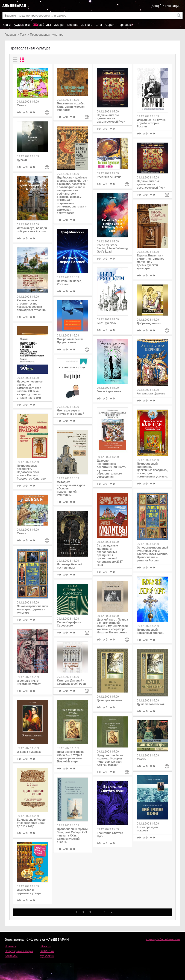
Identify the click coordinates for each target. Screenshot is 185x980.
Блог (99, 25)
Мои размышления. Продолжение (70, 341)
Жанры (59, 25)
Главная (10, 35)
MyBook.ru (47, 956)
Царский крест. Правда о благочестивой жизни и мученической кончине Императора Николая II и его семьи (112, 626)
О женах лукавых (29, 752)
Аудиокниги (22, 25)
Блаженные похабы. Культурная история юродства (71, 107)
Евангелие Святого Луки (110, 835)
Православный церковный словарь (150, 631)
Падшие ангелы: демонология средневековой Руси (111, 118)
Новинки (10, 946)
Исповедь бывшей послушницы (70, 566)
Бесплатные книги (80, 25)
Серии (110, 25)
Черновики (125, 25)
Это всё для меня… (110, 391)
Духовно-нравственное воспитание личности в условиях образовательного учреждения (112, 469)
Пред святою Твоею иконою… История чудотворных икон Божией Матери (71, 757)
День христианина (109, 700)
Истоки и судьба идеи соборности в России (32, 230)
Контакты (11, 956)
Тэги (23, 35)
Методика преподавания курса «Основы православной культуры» (71, 489)
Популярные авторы (19, 951)
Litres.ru (45, 946)
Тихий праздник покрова (148, 829)
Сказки (22, 105)
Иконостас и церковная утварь (29, 892)
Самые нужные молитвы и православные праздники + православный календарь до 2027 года (110, 555)
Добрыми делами (149, 323)
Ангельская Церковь (151, 394)
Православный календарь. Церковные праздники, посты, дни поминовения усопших (152, 470)
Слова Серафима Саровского (69, 624)
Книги (7, 25)
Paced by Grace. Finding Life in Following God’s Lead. (112, 248)
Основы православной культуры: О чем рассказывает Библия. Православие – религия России (152, 554)
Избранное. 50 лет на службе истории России (151, 123)
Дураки (22, 160)
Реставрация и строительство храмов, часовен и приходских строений (32, 305)
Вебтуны (45, 25)
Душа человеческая (151, 704)
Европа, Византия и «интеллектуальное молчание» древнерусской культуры (151, 262)
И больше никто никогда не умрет (29, 682)
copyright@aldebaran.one (163, 939)
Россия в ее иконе (109, 177)
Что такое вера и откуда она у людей (70, 412)
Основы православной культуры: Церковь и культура (32, 609)
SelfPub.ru (47, 951)
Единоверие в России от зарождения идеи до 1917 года (32, 823)
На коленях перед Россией (69, 283)
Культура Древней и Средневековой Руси (71, 682)
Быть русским (107, 323)
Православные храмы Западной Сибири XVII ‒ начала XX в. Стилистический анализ (72, 836)
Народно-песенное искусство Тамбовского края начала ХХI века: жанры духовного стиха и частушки (30, 390)
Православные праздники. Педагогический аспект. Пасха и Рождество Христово (31, 472)
